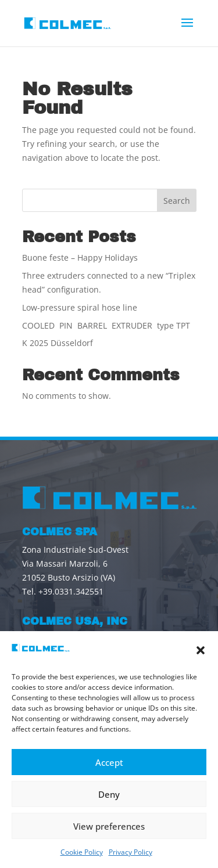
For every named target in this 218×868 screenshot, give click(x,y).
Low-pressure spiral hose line (80, 307)
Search (177, 201)
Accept (109, 762)
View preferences (109, 826)
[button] (201, 650)
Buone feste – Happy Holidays (80, 257)
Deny (109, 794)
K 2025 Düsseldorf (58, 343)
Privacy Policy (131, 852)
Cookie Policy (82, 852)
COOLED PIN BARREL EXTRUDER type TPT (106, 325)
